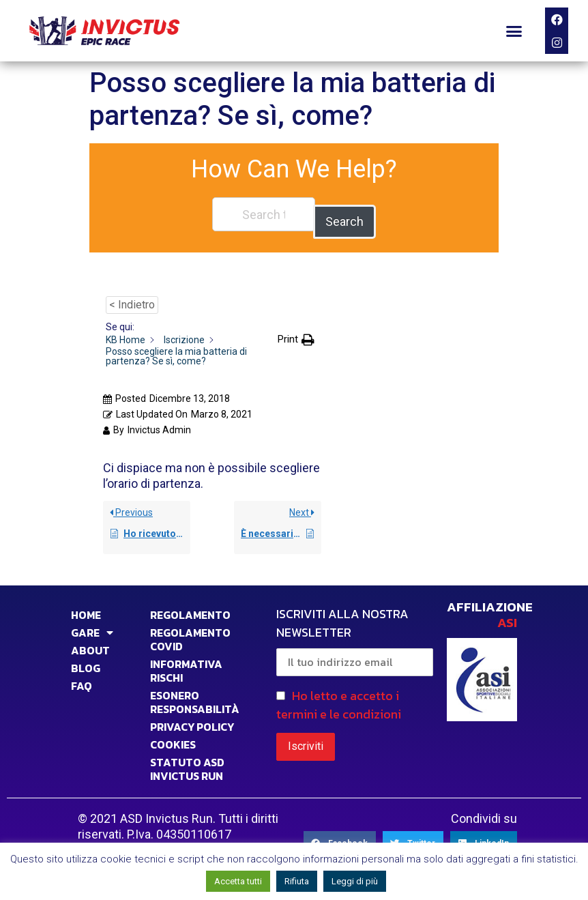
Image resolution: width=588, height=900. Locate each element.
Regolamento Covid (190, 632)
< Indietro (132, 297)
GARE (92, 625)
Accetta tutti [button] (238, 881)
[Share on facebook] (340, 836)
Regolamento (190, 607)
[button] (514, 31)
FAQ (82, 678)
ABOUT (90, 643)
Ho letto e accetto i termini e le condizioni (339, 697)
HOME (86, 607)
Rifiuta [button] (297, 881)
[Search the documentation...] (264, 214)
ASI (507, 615)
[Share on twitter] (413, 836)
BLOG (86, 661)
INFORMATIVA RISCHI (186, 663)
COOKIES (173, 737)
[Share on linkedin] (484, 836)
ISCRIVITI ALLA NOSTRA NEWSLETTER (355, 633)
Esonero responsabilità (195, 695)
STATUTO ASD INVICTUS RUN (187, 761)
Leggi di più (355, 881)
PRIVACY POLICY (192, 719)
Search (344, 214)
